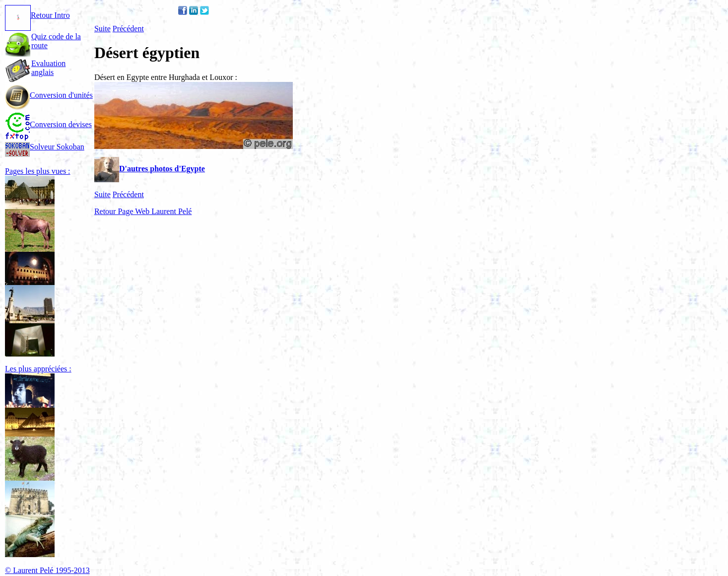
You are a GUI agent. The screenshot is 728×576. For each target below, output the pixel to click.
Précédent (128, 29)
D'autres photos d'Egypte (150, 169)
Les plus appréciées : (38, 369)
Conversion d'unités (49, 95)
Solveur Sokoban (45, 147)
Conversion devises (48, 124)
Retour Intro (37, 15)
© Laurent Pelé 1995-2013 (47, 570)
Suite (102, 29)
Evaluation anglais (48, 68)
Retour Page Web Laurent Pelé (143, 211)
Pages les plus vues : (38, 171)
